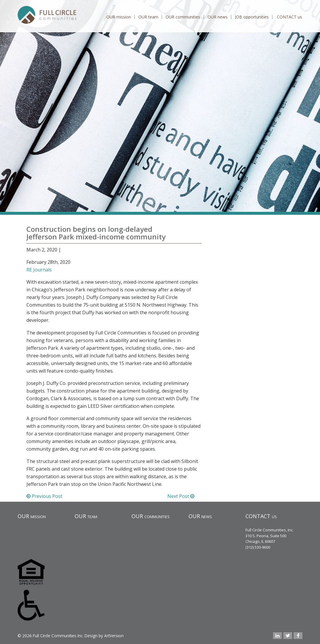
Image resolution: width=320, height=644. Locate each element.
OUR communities (183, 17)
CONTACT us (289, 17)
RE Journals (39, 270)
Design (91, 636)
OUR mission (119, 17)
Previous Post (44, 496)
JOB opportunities (252, 17)
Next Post (181, 496)
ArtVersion (114, 636)
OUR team (148, 17)
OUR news (218, 17)
